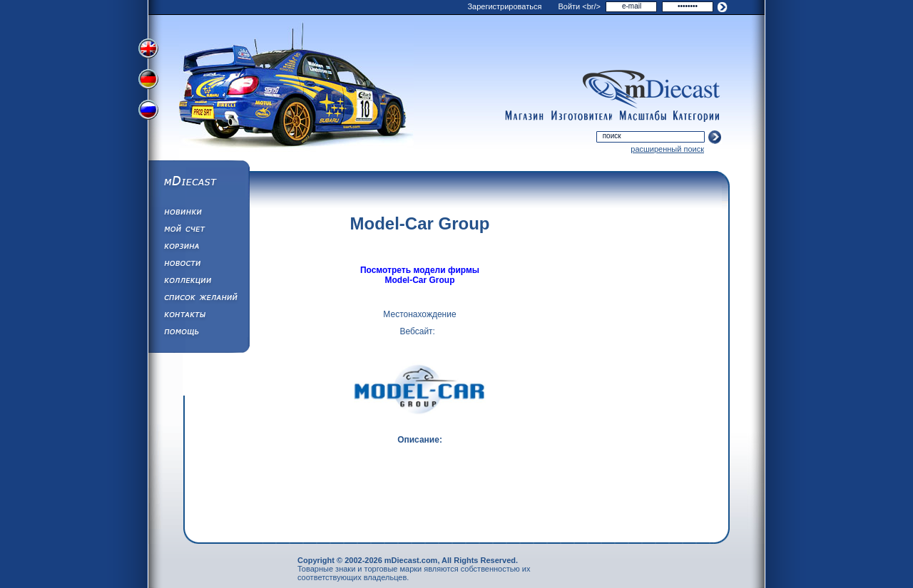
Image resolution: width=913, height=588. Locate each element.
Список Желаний (198, 299)
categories (697, 116)
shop (524, 116)
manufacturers (581, 116)
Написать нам (198, 316)
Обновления (198, 214)
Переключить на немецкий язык (150, 81)
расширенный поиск (667, 149)
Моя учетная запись (198, 231)
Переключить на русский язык (150, 113)
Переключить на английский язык (150, 48)
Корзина (198, 248)
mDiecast (198, 182)
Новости (198, 265)
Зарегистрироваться (504, 6)
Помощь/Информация (198, 334)
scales (643, 116)
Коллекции (198, 282)
